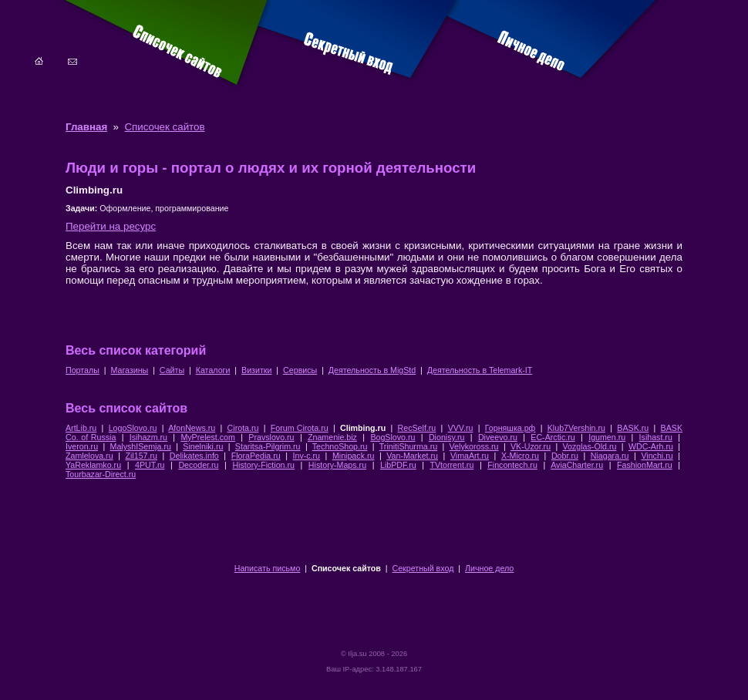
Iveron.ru (82, 446)
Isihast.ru (656, 437)
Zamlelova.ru (89, 456)
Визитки (256, 370)
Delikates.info (194, 456)
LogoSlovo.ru (133, 428)
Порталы (83, 370)
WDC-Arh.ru (651, 446)
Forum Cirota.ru (300, 428)
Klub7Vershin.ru (576, 428)
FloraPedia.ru (256, 456)
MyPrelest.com (207, 437)
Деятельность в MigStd (372, 370)
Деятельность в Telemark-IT (480, 370)
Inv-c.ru (307, 456)
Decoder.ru (198, 465)
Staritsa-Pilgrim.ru (268, 446)
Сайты (172, 370)
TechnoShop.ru (340, 446)
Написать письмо (268, 568)
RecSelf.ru (417, 428)
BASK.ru (633, 428)
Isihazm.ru (148, 437)
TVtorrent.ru (451, 465)
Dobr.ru (565, 456)
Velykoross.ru (474, 446)
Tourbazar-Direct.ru (101, 474)
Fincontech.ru (512, 465)
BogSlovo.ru (393, 437)
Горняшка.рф (510, 428)
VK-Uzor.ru (531, 446)
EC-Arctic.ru (553, 437)
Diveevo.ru (498, 437)
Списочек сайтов (164, 127)
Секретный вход (423, 568)
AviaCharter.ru (577, 465)
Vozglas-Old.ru (590, 446)
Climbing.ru (363, 428)
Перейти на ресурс (111, 226)
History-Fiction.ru (263, 465)
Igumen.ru (607, 437)
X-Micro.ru (520, 456)
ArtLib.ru (81, 428)
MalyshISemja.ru (141, 446)
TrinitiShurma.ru (408, 446)
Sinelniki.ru (203, 446)
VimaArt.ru (470, 456)
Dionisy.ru (447, 437)
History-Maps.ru (337, 465)
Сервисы (300, 370)
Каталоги (213, 370)
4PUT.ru (150, 465)
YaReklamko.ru (93, 465)
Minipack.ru (353, 456)
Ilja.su (357, 654)
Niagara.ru (610, 456)
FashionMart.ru (645, 465)
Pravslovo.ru (271, 437)
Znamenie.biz (332, 437)
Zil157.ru (141, 456)
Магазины (129, 370)
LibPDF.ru (398, 465)
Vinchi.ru (657, 456)
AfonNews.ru (192, 428)
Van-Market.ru (412, 456)
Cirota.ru (243, 428)
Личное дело (489, 568)
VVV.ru (461, 428)
